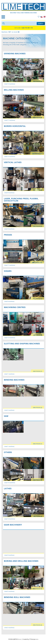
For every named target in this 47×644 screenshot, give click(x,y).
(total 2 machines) (9, 410)
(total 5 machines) (9, 591)
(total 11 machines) (10, 120)
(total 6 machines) (9, 193)
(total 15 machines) (10, 156)
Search (41, 23)
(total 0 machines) (9, 555)
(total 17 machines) (10, 265)
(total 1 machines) (9, 374)
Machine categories (17, 38)
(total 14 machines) (10, 84)
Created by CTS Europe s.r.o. (31, 639)
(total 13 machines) (10, 338)
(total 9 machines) (9, 229)
